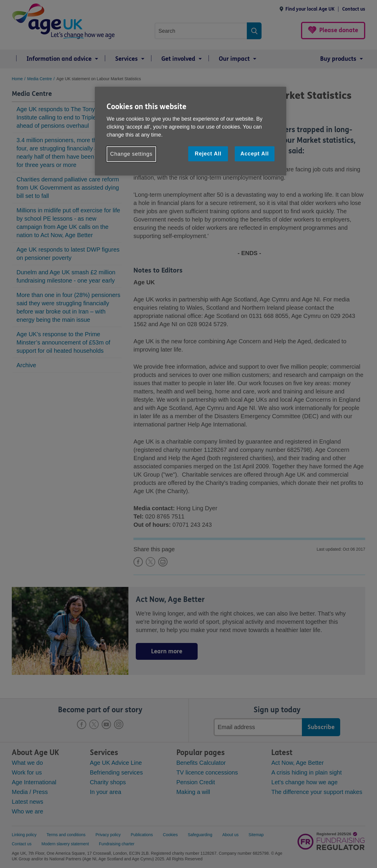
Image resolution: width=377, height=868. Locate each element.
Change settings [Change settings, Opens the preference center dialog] (131, 154)
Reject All (208, 154)
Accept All (254, 154)
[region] (191, 131)
